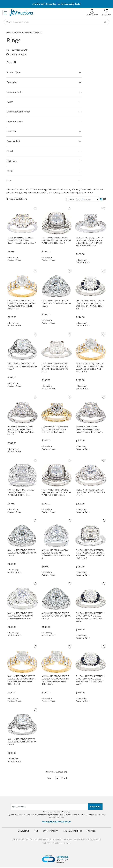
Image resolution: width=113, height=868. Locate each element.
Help (36, 831)
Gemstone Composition (44, 112)
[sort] (82, 199)
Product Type (44, 72)
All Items (18, 33)
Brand (44, 151)
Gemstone (44, 82)
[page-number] (59, 778)
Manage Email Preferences (57, 821)
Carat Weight (44, 141)
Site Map (91, 831)
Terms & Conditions (72, 831)
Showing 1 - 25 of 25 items (17, 199)
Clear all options (16, 54)
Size (44, 181)
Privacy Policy (50, 831)
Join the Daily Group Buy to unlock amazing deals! (57, 4)
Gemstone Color (44, 92)
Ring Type (44, 161)
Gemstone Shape (44, 122)
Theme (44, 171)
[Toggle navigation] (5, 12)
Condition (44, 131)
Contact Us (23, 831)
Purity (44, 102)
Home (9, 33)
